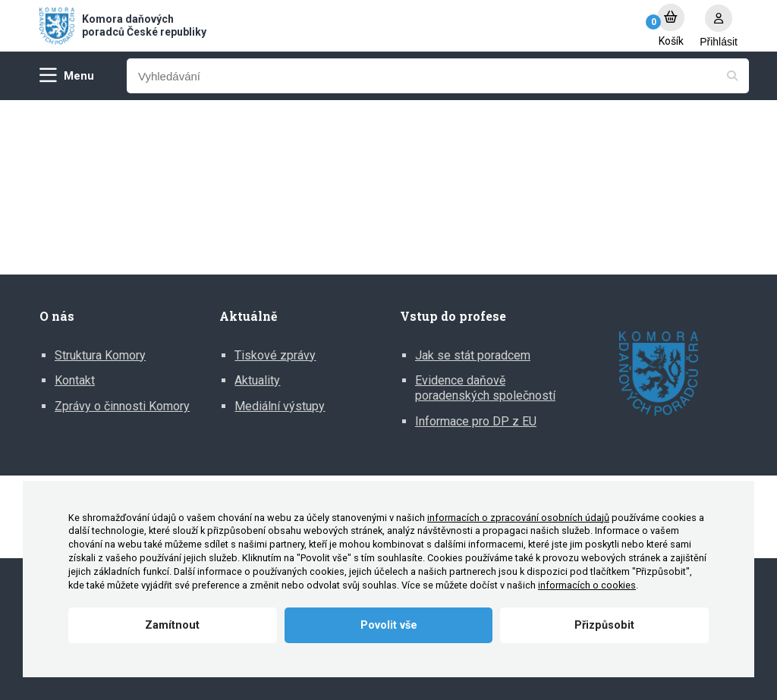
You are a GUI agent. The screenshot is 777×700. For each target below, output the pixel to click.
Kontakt (75, 380)
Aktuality (257, 380)
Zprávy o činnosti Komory (122, 406)
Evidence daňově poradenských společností (485, 388)
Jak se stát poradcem (473, 355)
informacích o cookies (587, 585)
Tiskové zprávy (275, 355)
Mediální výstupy (280, 406)
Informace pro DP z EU (476, 421)
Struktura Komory (100, 355)
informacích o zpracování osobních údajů (518, 518)
